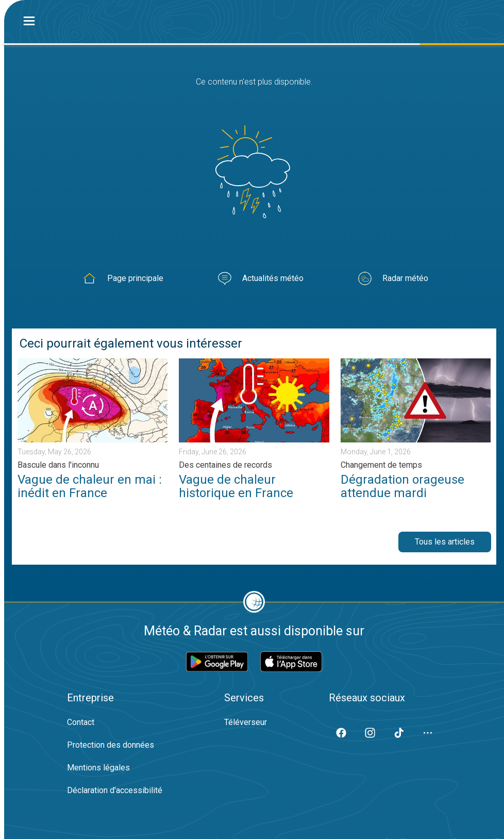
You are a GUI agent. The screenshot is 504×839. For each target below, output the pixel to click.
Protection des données (111, 745)
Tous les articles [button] (445, 542)
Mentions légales (98, 768)
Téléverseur (246, 722)
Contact (81, 722)
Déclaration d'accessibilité (115, 790)
